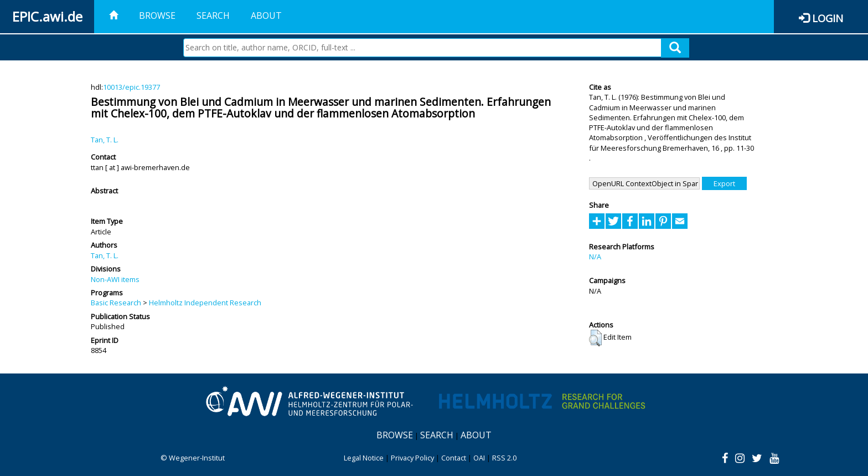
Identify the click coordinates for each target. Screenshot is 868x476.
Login (828, 18)
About (266, 16)
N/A (595, 257)
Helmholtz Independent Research (205, 303)
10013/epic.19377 (131, 87)
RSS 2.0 (504, 458)
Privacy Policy (412, 458)
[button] (595, 338)
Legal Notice (364, 458)
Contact (454, 458)
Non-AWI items (115, 279)
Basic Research (116, 303)
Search (213, 16)
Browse (157, 16)
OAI (479, 458)
